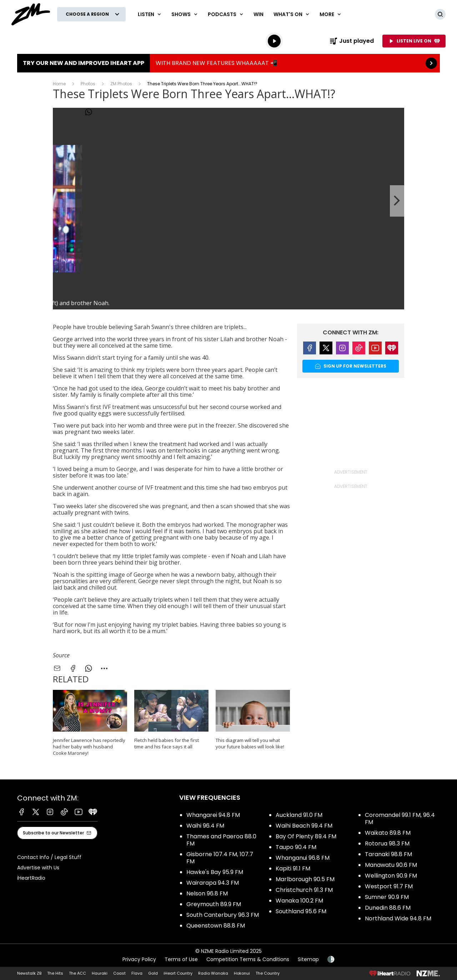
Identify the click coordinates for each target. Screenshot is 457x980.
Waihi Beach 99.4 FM (304, 826)
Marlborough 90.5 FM (305, 879)
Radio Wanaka (213, 973)
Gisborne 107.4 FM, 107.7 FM (220, 858)
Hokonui (242, 973)
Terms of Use (181, 959)
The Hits (55, 973)
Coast (119, 973)
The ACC (77, 973)
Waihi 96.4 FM (205, 826)
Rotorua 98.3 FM (387, 843)
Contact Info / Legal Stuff (49, 857)
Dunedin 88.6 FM (388, 908)
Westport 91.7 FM (389, 886)
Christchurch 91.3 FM (304, 890)
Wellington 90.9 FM (391, 876)
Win (258, 14)
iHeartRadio (31, 878)
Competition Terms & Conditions (248, 959)
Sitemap (308, 959)
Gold (153, 973)
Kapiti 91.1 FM (293, 868)
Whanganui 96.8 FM (303, 858)
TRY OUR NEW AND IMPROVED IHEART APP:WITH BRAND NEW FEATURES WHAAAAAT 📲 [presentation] (228, 63)
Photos (88, 84)
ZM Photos (121, 84)
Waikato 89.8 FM (388, 833)
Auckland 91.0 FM (299, 815)
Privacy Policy (139, 959)
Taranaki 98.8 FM (388, 854)
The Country (268, 973)
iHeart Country (178, 973)
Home (59, 84)
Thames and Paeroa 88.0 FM (221, 840)
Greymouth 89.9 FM (214, 904)
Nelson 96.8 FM (207, 893)
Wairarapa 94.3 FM (213, 883)
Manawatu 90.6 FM (391, 865)
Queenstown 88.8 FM (216, 926)
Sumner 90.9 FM (387, 897)
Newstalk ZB (29, 973)
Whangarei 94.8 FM (213, 815)
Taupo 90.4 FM (296, 847)
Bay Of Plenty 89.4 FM (306, 836)
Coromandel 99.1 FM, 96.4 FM (400, 819)
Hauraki (100, 973)
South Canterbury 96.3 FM (223, 915)
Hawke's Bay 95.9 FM (215, 872)
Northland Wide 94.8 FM (398, 918)
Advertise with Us (38, 868)
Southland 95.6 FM (301, 911)
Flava (137, 973)
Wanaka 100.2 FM (299, 901)
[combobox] (104, 668)
